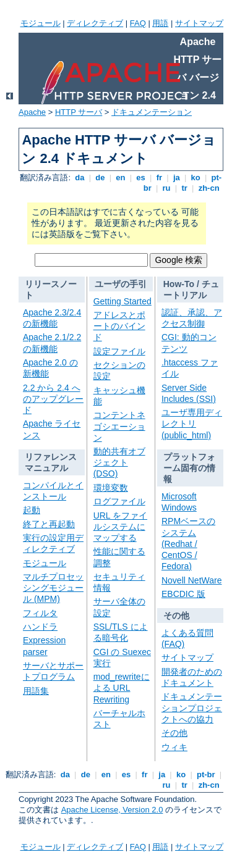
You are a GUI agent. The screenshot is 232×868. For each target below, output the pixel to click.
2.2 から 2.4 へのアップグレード (53, 399)
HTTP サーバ (79, 112)
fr (159, 177)
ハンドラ (40, 627)
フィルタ (40, 613)
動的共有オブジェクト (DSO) (119, 462)
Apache (32, 112)
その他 (176, 616)
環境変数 (111, 488)
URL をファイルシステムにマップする (120, 527)
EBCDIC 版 (183, 594)
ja (176, 177)
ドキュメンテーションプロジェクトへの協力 (192, 707)
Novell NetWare (192, 580)
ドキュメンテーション (152, 112)
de (100, 177)
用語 (160, 23)
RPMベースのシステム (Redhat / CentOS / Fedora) (188, 544)
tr (185, 188)
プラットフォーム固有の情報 (189, 468)
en (121, 177)
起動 (32, 510)
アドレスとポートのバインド (119, 326)
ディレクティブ (95, 23)
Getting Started (122, 301)
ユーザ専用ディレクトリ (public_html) (192, 424)
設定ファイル (119, 351)
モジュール (41, 23)
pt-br (206, 774)
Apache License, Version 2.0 (112, 810)
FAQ (138, 23)
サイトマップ (199, 23)
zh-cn (209, 188)
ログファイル (119, 501)
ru (166, 188)
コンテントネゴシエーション (119, 426)
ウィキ (174, 747)
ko (195, 177)
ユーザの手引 (121, 284)
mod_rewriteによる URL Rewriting (122, 688)
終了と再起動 (49, 524)
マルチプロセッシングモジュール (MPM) (53, 588)
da (80, 177)
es (141, 177)
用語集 (36, 691)
